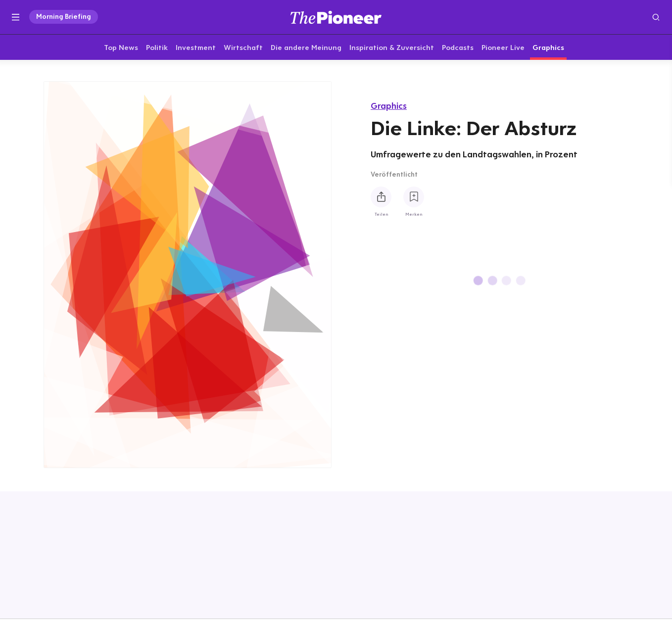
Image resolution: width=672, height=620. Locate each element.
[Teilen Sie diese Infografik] (381, 197)
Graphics (389, 106)
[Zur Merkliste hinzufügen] (414, 197)
